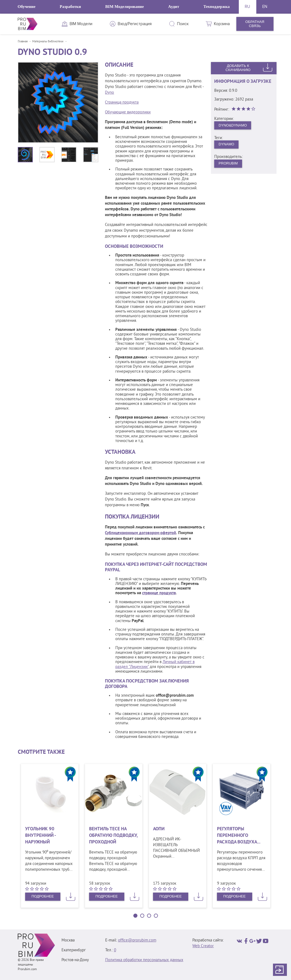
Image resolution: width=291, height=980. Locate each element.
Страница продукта (122, 103)
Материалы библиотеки (48, 42)
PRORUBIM (228, 163)
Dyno (109, 93)
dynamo (226, 144)
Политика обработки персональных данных (144, 960)
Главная (23, 42)
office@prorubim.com (137, 941)
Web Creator (203, 946)
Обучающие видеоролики (128, 112)
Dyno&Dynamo (233, 125)
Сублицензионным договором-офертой (140, 533)
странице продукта (159, 593)
